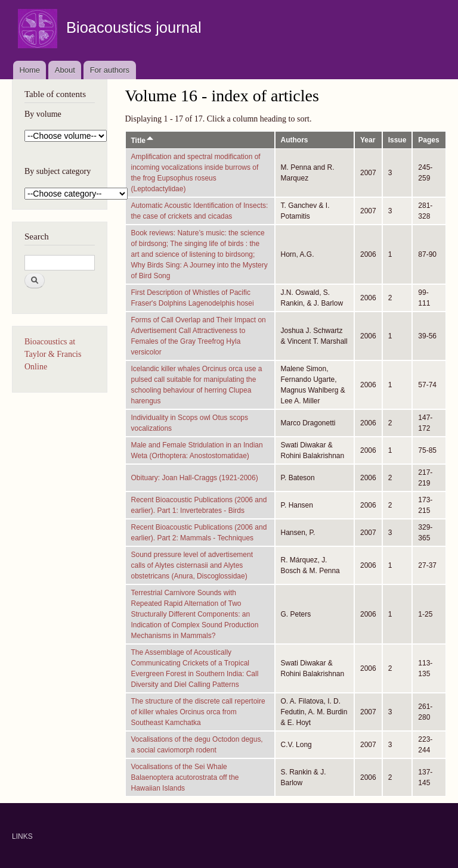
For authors (110, 70)
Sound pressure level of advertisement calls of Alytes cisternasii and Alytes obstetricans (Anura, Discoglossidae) (192, 565)
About (65, 70)
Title (143, 141)
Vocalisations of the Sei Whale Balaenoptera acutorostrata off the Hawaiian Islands (185, 777)
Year (368, 140)
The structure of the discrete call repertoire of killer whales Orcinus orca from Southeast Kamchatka (198, 712)
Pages (428, 140)
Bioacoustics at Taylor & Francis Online (53, 354)
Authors (295, 140)
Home (30, 70)
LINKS (22, 836)
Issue (397, 140)
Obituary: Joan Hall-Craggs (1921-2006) (195, 478)
